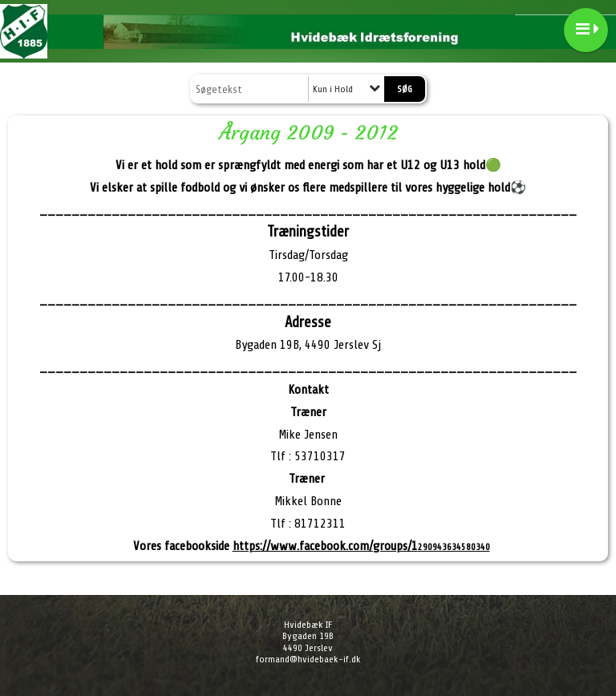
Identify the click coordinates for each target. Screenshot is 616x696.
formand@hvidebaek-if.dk (308, 659)
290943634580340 (361, 547)
